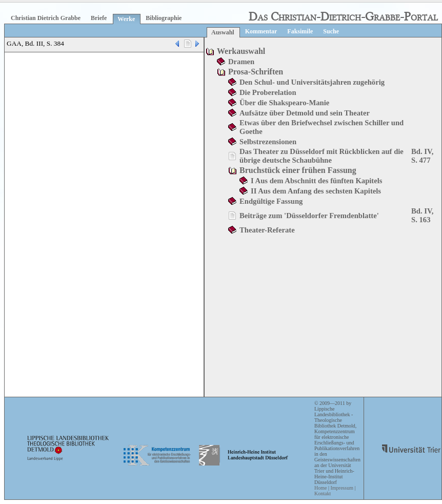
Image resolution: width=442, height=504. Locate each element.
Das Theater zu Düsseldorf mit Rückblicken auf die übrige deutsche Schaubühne (322, 156)
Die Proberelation (268, 92)
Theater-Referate (267, 230)
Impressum (341, 488)
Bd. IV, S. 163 (422, 215)
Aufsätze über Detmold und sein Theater (305, 113)
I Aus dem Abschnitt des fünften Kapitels (317, 181)
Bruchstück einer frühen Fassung (298, 170)
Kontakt (323, 493)
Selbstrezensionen (268, 142)
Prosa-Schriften (256, 72)
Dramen (241, 62)
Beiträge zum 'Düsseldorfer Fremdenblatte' (309, 216)
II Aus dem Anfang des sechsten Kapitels (316, 191)
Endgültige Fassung (271, 201)
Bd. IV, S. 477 (422, 156)
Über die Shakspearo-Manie (284, 103)
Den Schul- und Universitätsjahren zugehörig (312, 82)
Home (320, 488)
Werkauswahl (241, 51)
